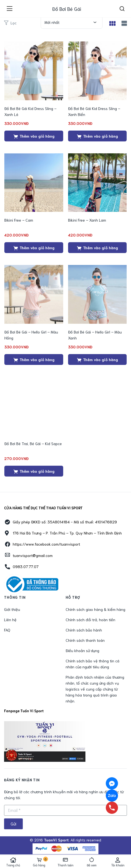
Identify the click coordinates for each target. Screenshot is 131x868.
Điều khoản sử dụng (82, 650)
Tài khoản (118, 862)
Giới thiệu (12, 609)
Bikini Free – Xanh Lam (87, 220)
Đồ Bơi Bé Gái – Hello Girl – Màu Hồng (31, 335)
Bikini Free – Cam (19, 220)
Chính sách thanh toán (85, 640)
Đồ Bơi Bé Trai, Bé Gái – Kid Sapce (33, 443)
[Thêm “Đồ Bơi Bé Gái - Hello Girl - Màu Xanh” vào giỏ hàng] (98, 359)
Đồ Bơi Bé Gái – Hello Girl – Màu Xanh (95, 335)
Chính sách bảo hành (84, 630)
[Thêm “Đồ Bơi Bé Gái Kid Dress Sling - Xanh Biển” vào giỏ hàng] (98, 136)
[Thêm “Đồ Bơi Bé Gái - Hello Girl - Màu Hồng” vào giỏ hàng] (34, 359)
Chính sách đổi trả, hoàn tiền (90, 620)
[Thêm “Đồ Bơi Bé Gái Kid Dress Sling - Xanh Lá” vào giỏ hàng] (34, 136)
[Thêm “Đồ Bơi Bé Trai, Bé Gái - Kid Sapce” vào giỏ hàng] (34, 471)
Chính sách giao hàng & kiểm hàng (95, 609)
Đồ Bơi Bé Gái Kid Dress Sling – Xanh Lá (30, 111)
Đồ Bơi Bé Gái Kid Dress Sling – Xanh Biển (94, 111)
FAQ (7, 630)
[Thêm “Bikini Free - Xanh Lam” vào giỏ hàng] (98, 248)
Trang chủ (13, 862)
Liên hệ (10, 620)
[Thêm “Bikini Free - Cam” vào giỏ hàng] (34, 248)
